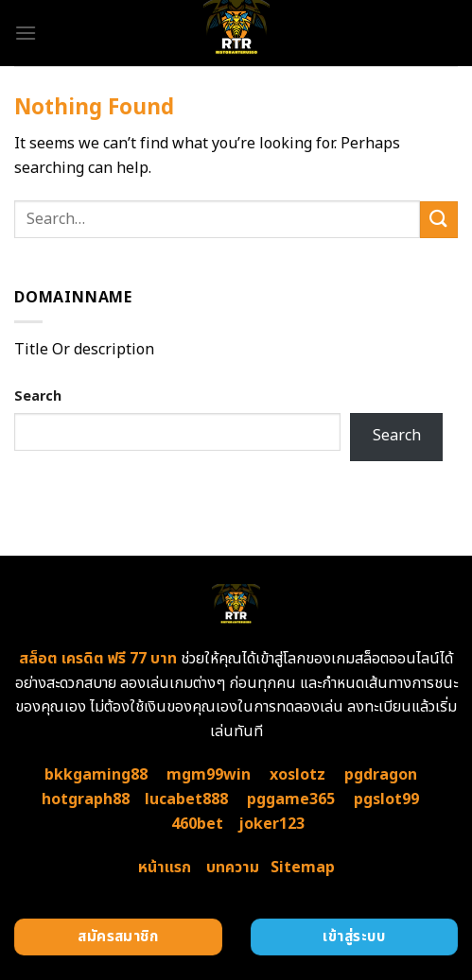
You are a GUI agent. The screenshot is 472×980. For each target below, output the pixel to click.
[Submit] (439, 220)
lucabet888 (186, 799)
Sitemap (303, 868)
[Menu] (26, 33)
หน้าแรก (165, 868)
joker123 (271, 824)
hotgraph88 (86, 799)
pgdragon (381, 775)
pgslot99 (386, 799)
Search (38, 396)
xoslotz (297, 775)
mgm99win (209, 775)
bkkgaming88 (96, 775)
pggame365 (291, 799)
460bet (197, 824)
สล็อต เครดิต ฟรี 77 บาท (98, 659)
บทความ (233, 868)
